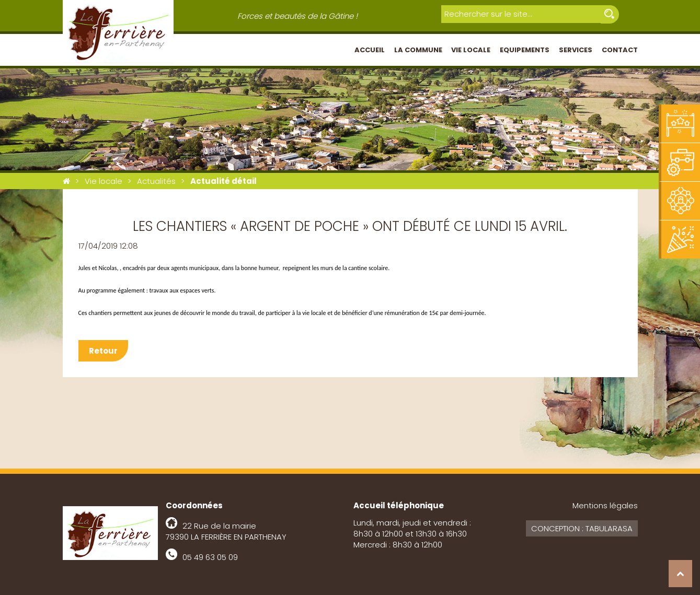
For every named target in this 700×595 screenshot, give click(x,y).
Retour (103, 351)
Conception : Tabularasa (582, 528)
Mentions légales (605, 505)
